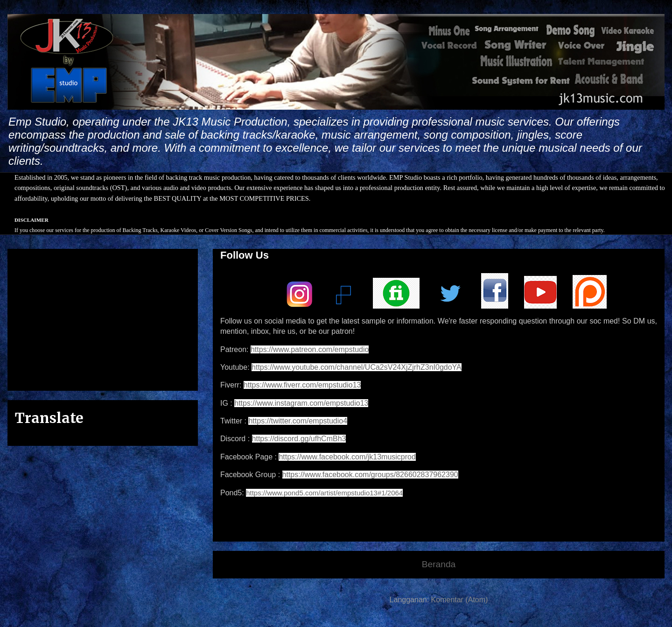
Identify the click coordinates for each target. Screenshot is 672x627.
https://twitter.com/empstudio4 (298, 421)
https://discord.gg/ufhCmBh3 (299, 439)
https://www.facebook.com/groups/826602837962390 (370, 475)
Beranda (439, 564)
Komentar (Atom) (460, 600)
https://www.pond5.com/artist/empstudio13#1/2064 (324, 493)
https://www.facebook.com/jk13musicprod (347, 457)
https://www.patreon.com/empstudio (310, 349)
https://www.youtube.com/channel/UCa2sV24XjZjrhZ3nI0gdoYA (357, 367)
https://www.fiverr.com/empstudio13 (302, 385)
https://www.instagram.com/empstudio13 (301, 403)
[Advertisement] (103, 318)
